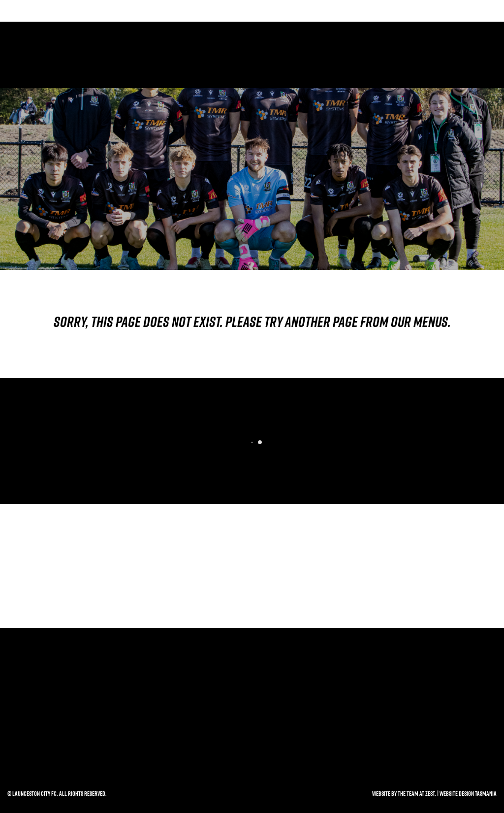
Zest (430, 793)
